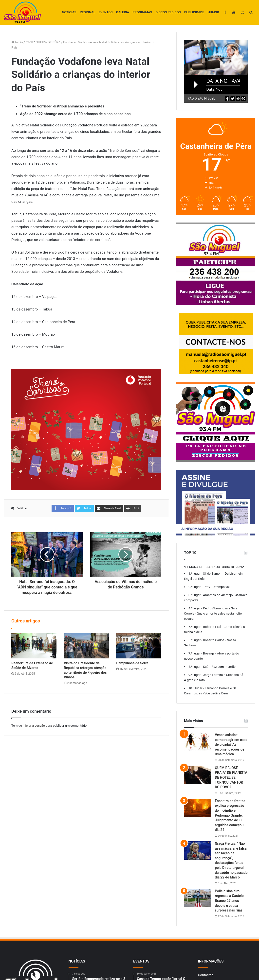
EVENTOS (106, 12)
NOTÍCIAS (69, 12)
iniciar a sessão (34, 726)
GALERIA (123, 12)
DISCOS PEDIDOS (168, 12)
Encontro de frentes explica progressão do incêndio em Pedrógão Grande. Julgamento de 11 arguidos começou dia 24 (230, 815)
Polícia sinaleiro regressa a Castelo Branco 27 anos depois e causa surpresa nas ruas (229, 901)
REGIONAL (88, 12)
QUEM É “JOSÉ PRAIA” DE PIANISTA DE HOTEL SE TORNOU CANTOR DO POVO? (231, 777)
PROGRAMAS (142, 12)
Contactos (206, 975)
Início (17, 42)
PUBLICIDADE (194, 12)
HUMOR (213, 12)
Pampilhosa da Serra (132, 663)
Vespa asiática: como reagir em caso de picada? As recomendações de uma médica (231, 744)
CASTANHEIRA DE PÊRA (43, 42)
